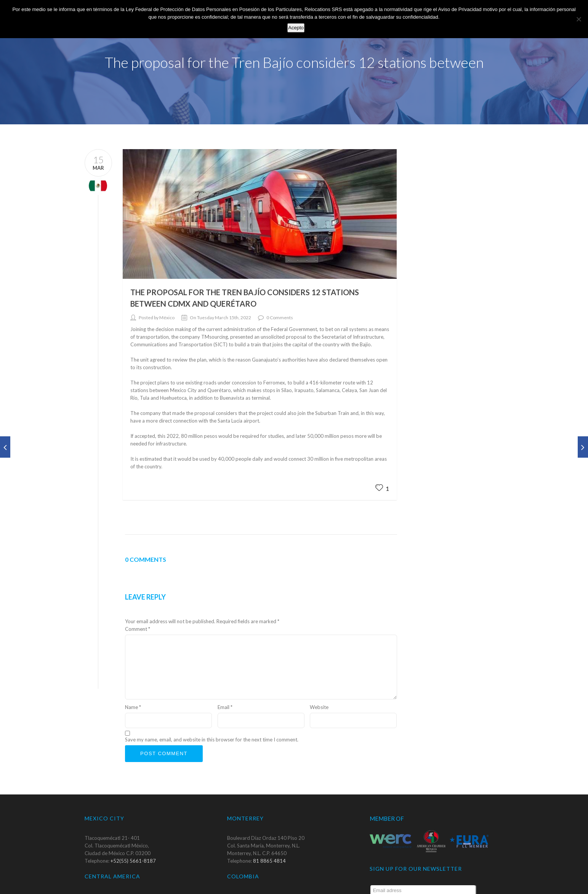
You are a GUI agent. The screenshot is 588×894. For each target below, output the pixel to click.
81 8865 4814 (269, 839)
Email (225, 685)
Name (133, 685)
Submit (464, 884)
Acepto (296, 28)
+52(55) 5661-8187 (133, 839)
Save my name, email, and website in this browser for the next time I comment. (212, 718)
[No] (578, 19)
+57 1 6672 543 (271, 890)
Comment (138, 607)
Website (319, 685)
